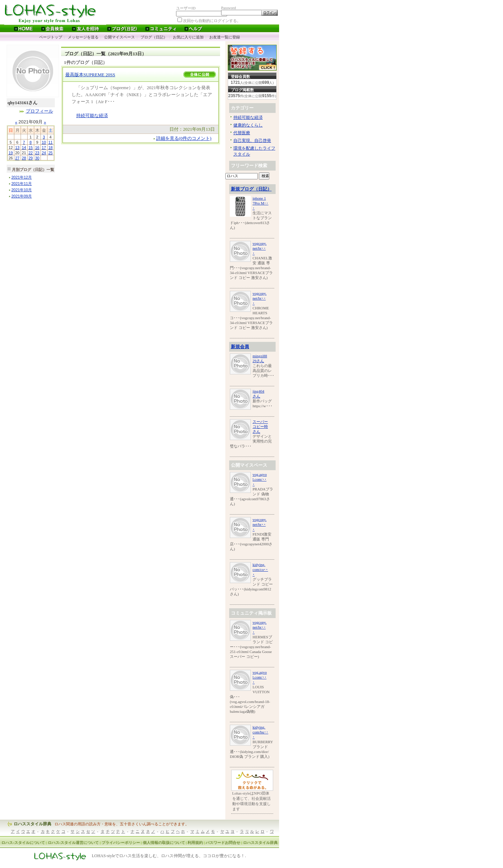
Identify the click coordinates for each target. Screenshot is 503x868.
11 (50, 142)
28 (24, 158)
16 (37, 148)
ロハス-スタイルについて (23, 842)
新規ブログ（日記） (251, 189)
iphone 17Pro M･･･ (260, 203)
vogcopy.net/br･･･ (260, 248)
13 (17, 148)
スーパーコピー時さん (260, 426)
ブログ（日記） (154, 37)
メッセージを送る (83, 37)
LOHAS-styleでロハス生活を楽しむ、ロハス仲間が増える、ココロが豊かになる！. (169, 856)
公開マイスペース (119, 37)
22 (30, 153)
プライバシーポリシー (121, 842)
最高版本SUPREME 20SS (90, 75)
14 (24, 148)
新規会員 (240, 347)
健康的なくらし (248, 125)
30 (37, 158)
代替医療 (242, 133)
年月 (22, 177)
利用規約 (195, 842)
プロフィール (39, 111)
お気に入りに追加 (188, 37)
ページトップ (51, 37)
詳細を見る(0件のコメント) (184, 138)
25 (50, 153)
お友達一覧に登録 (225, 37)
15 (30, 148)
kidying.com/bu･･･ (260, 732)
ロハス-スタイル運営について (74, 842)
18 (50, 148)
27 (17, 158)
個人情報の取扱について (164, 842)
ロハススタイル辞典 (32, 824)
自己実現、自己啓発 (252, 141)
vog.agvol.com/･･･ (260, 479)
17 (44, 148)
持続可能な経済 (92, 116)
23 (37, 153)
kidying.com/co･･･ (260, 569)
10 (44, 142)
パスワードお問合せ (223, 842)
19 (10, 153)
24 (44, 153)
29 (30, 158)
